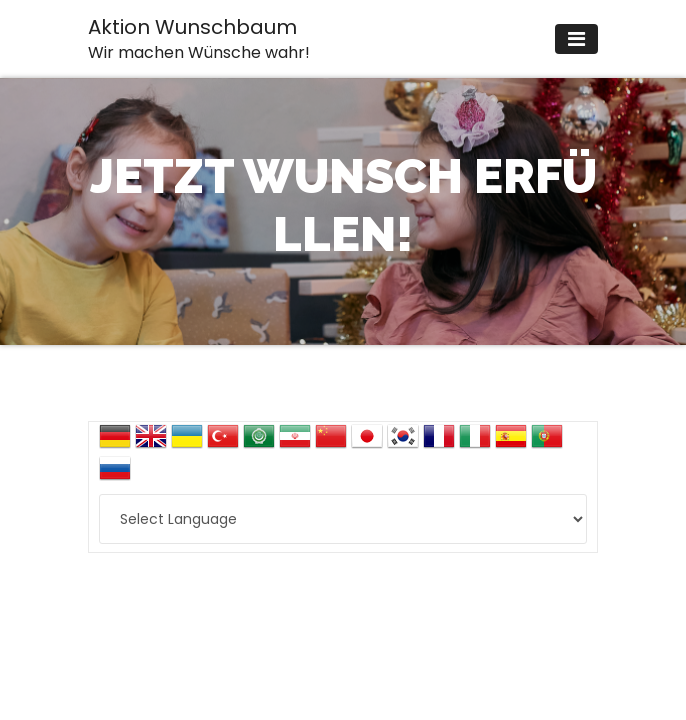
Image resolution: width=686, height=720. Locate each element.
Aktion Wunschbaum (199, 38)
